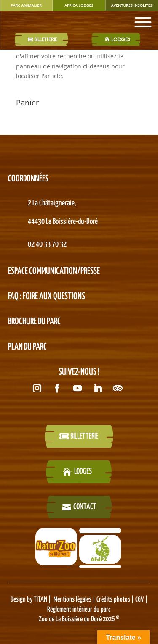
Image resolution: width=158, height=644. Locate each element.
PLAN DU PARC (27, 347)
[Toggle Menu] (143, 22)
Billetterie (46, 39)
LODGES (121, 39)
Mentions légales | (75, 600)
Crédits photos (114, 600)
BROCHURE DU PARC (34, 322)
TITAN (40, 600)
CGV (139, 600)
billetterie (84, 436)
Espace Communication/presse (54, 271)
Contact (85, 507)
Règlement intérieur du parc (79, 610)
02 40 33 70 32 (47, 244)
